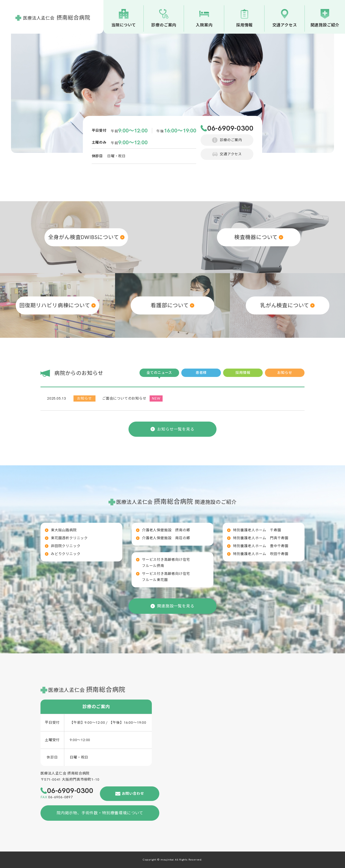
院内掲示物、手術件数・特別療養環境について (100, 813)
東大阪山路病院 (64, 530)
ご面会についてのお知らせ (124, 398)
